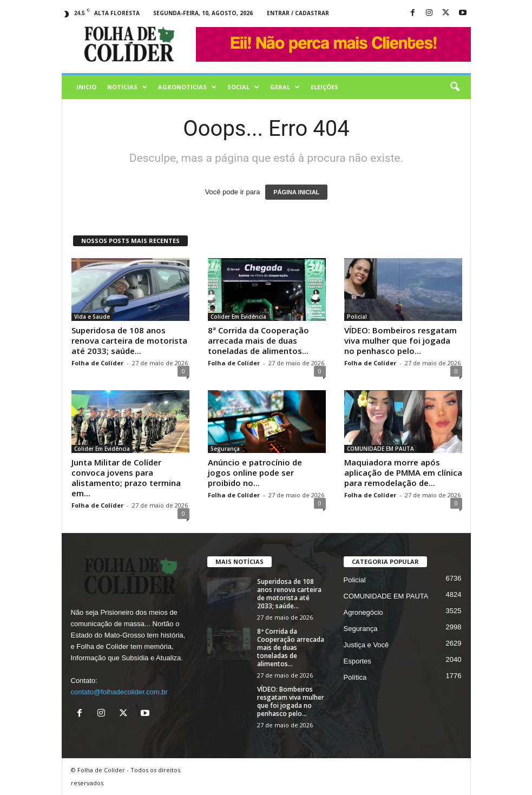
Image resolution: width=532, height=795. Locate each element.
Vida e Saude (92, 317)
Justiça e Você (366, 645)
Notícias (127, 87)
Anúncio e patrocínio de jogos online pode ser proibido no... (255, 472)
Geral (285, 87)
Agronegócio (363, 612)
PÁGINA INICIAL (296, 192)
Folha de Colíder (97, 363)
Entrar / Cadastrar (298, 13)
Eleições (324, 87)
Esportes (357, 661)
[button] (455, 87)
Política (355, 677)
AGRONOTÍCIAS (187, 87)
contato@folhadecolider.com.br (119, 692)
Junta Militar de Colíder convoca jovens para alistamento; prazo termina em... (126, 478)
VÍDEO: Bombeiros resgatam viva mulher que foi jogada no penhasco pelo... (400, 340)
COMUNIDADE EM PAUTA (380, 449)
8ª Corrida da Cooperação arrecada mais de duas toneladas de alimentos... (258, 340)
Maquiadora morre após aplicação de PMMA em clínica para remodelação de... (403, 472)
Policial (357, 317)
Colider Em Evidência (238, 317)
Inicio (86, 87)
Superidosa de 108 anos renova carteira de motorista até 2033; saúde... (129, 340)
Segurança (225, 449)
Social (243, 87)
